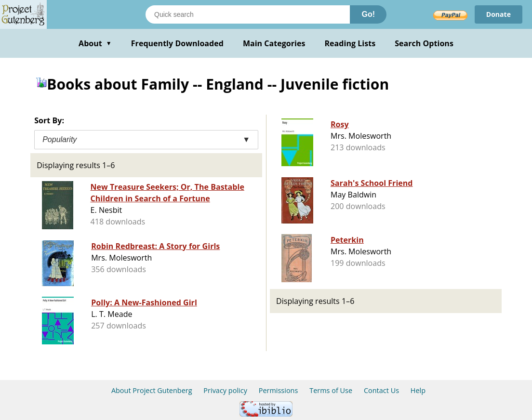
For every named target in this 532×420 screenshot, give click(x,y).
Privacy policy (225, 390)
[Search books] (248, 14)
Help (418, 390)
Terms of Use (331, 390)
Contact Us (381, 390)
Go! (368, 14)
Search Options (424, 43)
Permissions (279, 390)
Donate (499, 14)
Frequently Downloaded (177, 43)
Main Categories (274, 43)
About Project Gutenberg (152, 390)
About (95, 43)
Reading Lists (350, 43)
